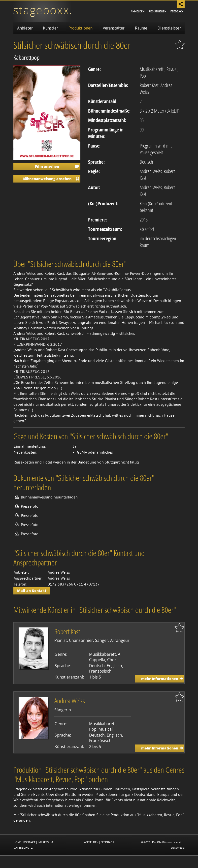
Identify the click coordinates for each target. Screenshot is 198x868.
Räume (141, 28)
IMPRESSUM (45, 842)
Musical (106, 729)
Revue (171, 69)
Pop (143, 76)
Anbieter (25, 28)
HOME (17, 842)
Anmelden (138, 11)
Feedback (177, 11)
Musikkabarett (152, 69)
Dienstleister (169, 28)
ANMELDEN (91, 842)
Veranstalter (114, 28)
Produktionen (81, 28)
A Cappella (105, 657)
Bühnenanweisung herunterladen (49, 497)
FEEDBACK (107, 842)
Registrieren (157, 11)
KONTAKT (29, 842)
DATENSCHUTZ (23, 848)
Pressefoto (30, 506)
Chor (112, 660)
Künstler (50, 28)
